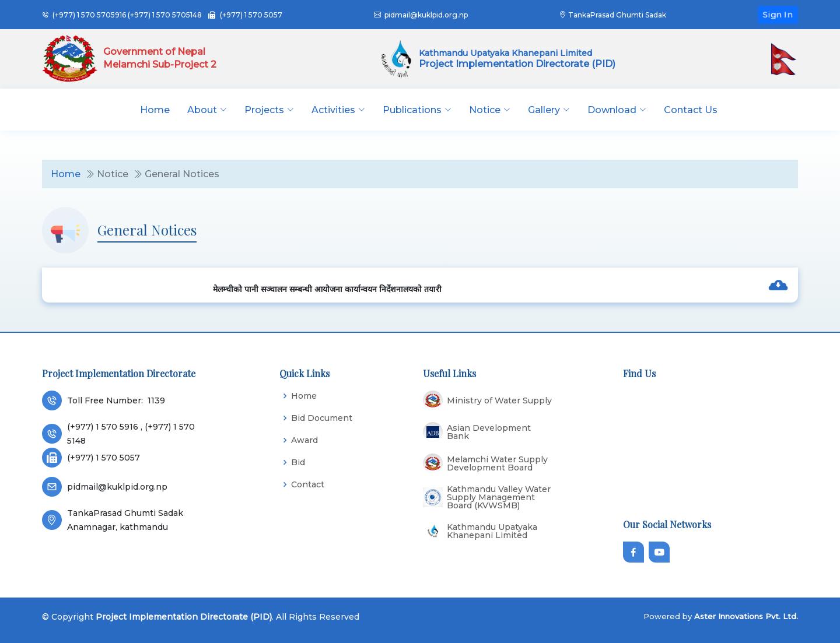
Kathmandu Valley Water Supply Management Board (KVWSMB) (499, 497)
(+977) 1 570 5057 (251, 15)
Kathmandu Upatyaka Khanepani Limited (492, 531)
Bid (298, 462)
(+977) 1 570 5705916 (89, 15)
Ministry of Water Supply (499, 400)
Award (304, 440)
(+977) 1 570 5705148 (165, 15)
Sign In (778, 14)
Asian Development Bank (489, 432)
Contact (308, 484)
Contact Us (691, 110)
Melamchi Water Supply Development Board (497, 463)
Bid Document (322, 418)
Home (155, 110)
